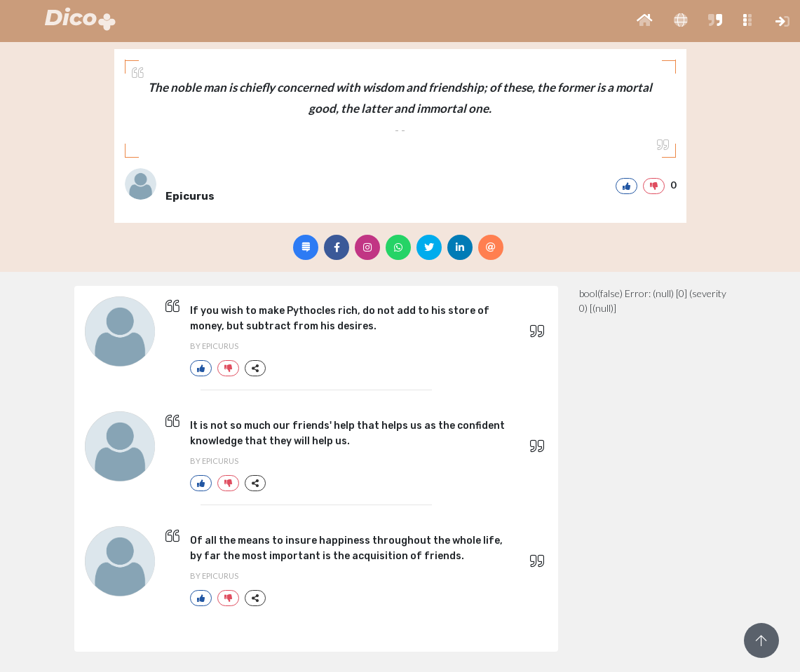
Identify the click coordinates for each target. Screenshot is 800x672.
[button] (645, 21)
